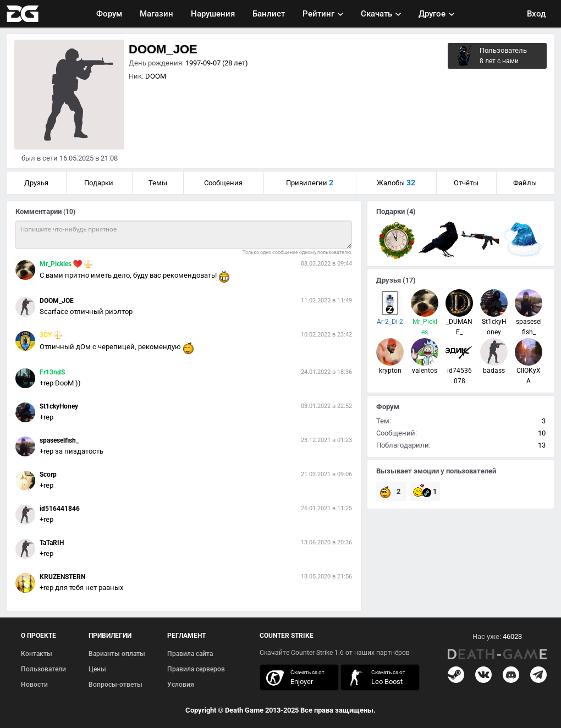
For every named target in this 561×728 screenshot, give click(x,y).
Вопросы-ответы (116, 685)
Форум (109, 14)
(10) (69, 212)
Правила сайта (190, 654)
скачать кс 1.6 (375, 678)
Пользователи (43, 669)
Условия (181, 685)
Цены (97, 669)
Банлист (269, 14)
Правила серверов (196, 669)
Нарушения (213, 14)
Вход (536, 14)
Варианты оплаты (117, 654)
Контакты (37, 654)
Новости (34, 685)
